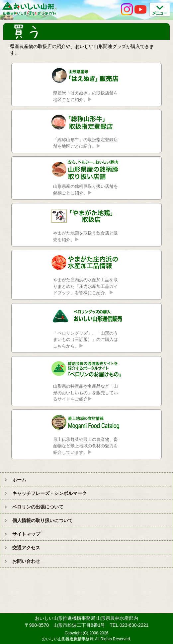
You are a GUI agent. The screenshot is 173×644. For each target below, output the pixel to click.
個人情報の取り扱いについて (43, 520)
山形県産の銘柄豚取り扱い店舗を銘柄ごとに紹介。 (86, 190)
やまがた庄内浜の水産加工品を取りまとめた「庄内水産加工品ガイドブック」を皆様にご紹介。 (86, 286)
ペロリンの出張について (38, 507)
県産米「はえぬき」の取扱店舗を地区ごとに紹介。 (86, 96)
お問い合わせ (26, 561)
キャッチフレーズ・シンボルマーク (49, 493)
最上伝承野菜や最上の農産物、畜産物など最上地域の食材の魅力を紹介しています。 (86, 446)
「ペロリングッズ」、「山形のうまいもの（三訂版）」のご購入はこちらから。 (86, 340)
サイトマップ (26, 534)
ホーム (19, 480)
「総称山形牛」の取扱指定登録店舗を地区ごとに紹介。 (86, 143)
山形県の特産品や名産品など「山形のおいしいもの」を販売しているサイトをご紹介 (86, 393)
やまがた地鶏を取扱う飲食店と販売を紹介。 (86, 236)
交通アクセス (26, 548)
